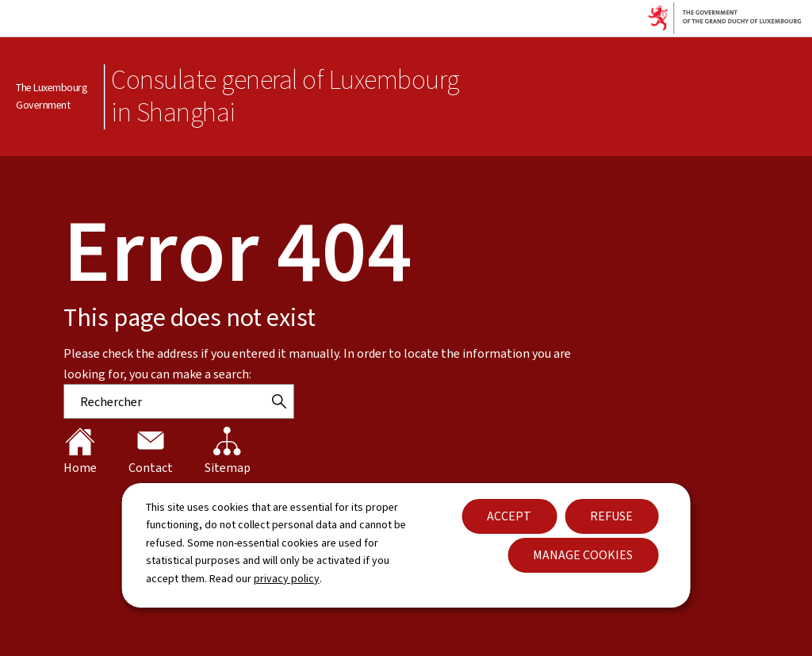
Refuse (611, 516)
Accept (509, 516)
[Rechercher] (279, 401)
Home (80, 451)
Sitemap (228, 451)
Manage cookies (583, 555)
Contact (151, 451)
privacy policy (287, 579)
